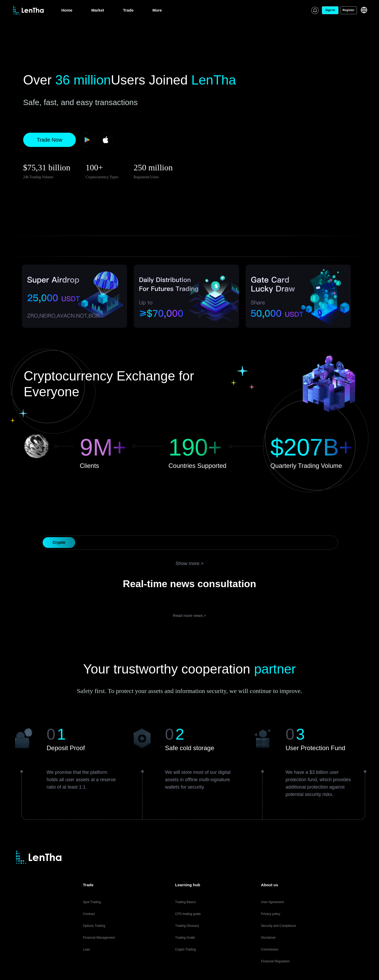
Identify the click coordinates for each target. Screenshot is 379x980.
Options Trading (94, 926)
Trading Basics (185, 902)
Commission (270, 949)
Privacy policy (271, 914)
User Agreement (273, 902)
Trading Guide (185, 938)
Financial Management (99, 938)
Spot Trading (92, 902)
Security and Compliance (279, 926)
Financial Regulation (275, 961)
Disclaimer (268, 938)
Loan (86, 949)
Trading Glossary (187, 926)
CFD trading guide (188, 914)
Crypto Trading (185, 949)
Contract (89, 914)
